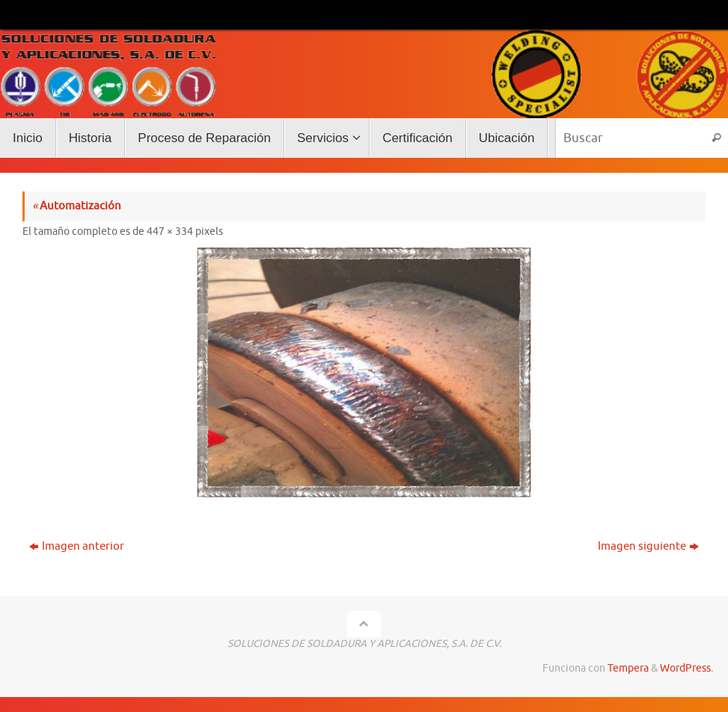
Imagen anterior (77, 546)
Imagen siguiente (648, 546)
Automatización (77, 206)
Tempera (628, 668)
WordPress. (686, 668)
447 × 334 (170, 231)
